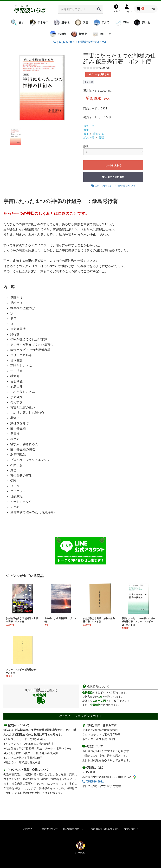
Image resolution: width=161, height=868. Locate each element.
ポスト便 (89, 126)
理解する (98, 134)
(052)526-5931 (93, 782)
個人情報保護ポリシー (75, 829)
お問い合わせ (131, 829)
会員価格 (95, 705)
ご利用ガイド (30, 829)
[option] (42, 88)
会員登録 (87, 692)
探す (86, 130)
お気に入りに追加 (113, 177)
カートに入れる (113, 165)
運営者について (50, 829)
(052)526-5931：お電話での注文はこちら (80, 42)
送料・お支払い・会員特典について (113, 186)
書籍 (101, 138)
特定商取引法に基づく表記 (105, 829)
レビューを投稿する (98, 74)
